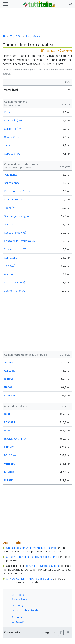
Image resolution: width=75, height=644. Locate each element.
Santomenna (12, 183)
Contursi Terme (13, 200)
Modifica (48, 51)
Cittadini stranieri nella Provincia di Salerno (32, 557)
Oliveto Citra (12, 137)
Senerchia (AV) (13, 121)
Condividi (65, 51)
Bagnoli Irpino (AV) (15, 291)
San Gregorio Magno (16, 216)
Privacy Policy (19, 599)
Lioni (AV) (10, 266)
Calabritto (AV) (13, 129)
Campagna (11, 258)
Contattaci (18, 622)
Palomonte (11, 175)
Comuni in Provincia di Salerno (42, 566)
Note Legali (18, 595)
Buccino (9, 224)
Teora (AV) (10, 208)
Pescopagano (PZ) (15, 249)
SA (27, 36)
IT (11, 36)
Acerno (8, 274)
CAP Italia (17, 606)
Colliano (9, 112)
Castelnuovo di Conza (17, 191)
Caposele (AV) (13, 154)
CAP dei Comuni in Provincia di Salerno (29, 579)
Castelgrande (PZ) (15, 233)
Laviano (9, 145)
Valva (37, 36)
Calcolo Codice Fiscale (25, 610)
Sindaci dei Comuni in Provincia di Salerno (31, 548)
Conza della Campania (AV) (20, 241)
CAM (19, 36)
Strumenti (17, 617)
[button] (70, 4)
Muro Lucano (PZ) (15, 282)
